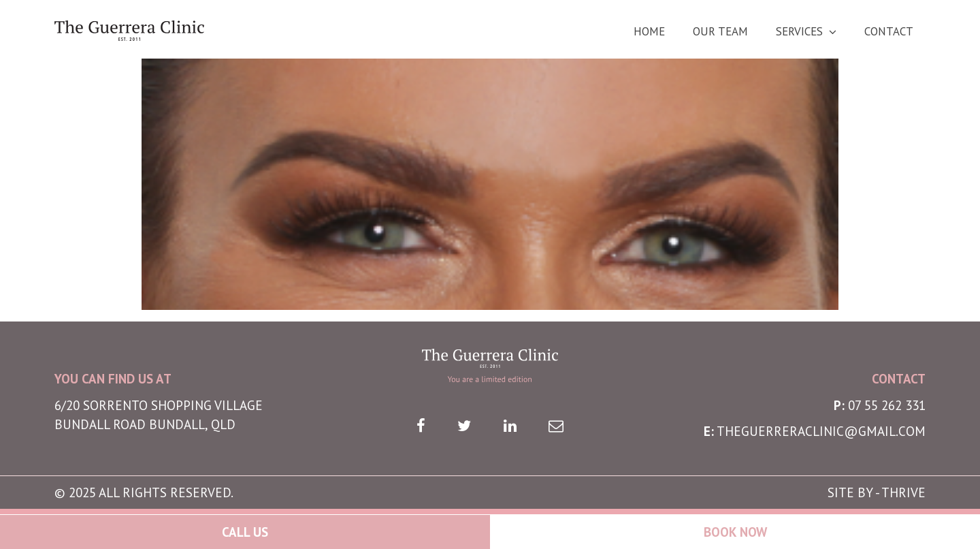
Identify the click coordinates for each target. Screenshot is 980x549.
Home (649, 32)
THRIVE (903, 492)
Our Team (720, 32)
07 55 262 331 (887, 405)
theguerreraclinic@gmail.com (821, 431)
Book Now (735, 532)
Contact (889, 32)
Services (799, 32)
